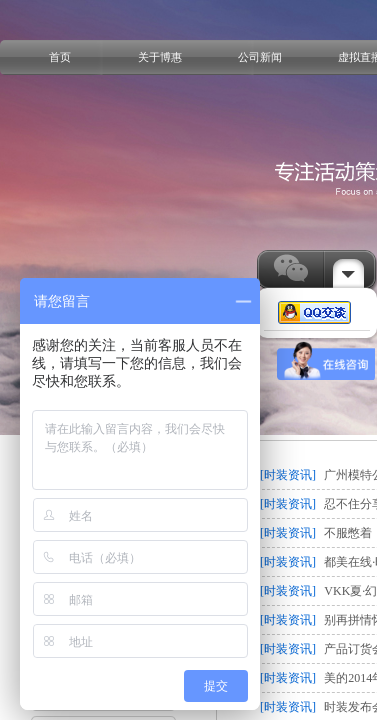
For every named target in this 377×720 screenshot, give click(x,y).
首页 (60, 57)
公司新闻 (260, 57)
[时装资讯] (288, 475)
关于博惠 (160, 57)
